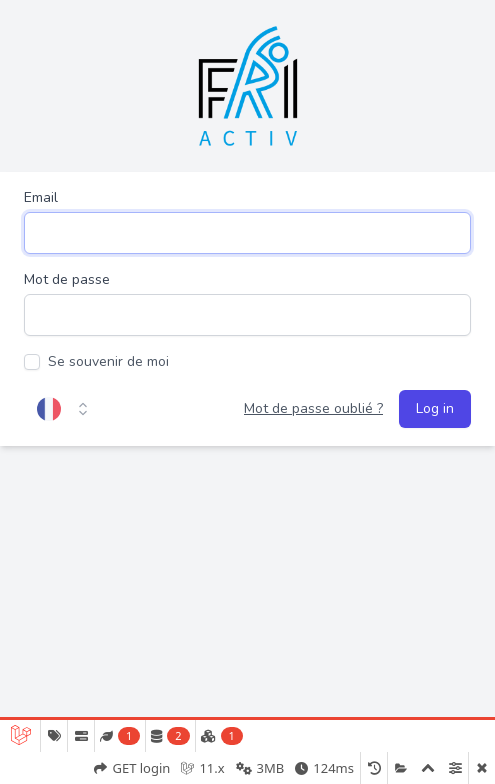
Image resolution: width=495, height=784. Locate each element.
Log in (435, 408)
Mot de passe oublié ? (313, 408)
